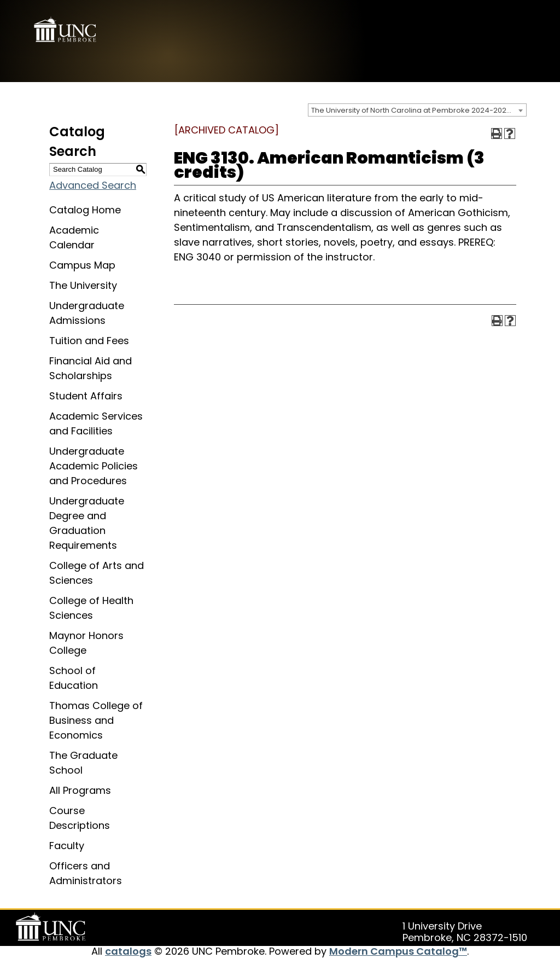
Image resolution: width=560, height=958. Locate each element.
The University (83, 285)
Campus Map (82, 265)
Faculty (67, 846)
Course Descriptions (80, 818)
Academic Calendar (74, 237)
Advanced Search (93, 185)
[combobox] (417, 110)
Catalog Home (85, 210)
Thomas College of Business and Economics (96, 720)
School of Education (74, 678)
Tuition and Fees (89, 341)
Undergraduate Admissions (87, 313)
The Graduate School (83, 763)
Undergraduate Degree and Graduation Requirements (87, 523)
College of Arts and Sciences (97, 573)
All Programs (80, 790)
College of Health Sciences (91, 608)
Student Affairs (86, 396)
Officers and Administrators (86, 873)
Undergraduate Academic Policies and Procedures (94, 466)
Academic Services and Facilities (96, 423)
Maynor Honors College (86, 643)
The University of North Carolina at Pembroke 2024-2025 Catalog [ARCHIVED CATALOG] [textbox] (419, 110)
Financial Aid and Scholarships (91, 368)
